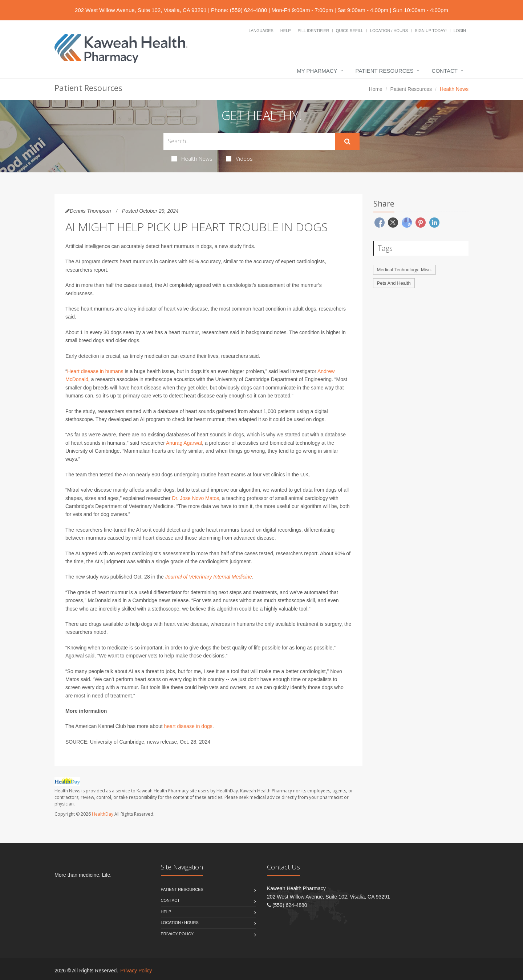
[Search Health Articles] (249, 141)
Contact (445, 71)
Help (286, 31)
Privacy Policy (177, 934)
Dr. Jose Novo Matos (195, 498)
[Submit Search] (347, 141)
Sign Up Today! (431, 31)
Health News (192, 159)
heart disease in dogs (188, 726)
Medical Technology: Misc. (405, 270)
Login (460, 31)
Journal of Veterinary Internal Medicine (209, 577)
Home (376, 89)
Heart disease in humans (95, 371)
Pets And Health (394, 283)
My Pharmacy (317, 71)
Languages (261, 31)
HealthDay (103, 814)
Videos (239, 159)
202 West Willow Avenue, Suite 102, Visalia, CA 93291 (141, 10)
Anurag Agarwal (184, 443)
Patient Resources (385, 71)
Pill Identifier (313, 31)
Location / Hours (389, 31)
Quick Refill (350, 31)
